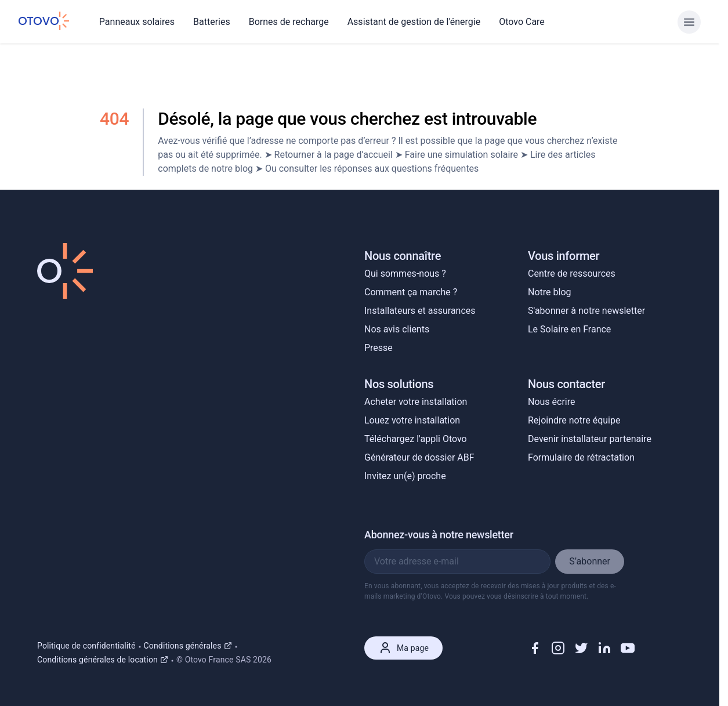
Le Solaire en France (569, 329)
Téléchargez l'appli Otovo (416, 439)
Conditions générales (188, 646)
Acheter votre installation (416, 402)
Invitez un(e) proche (405, 476)
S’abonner (590, 561)
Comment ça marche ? (411, 292)
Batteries (212, 22)
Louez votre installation (412, 420)
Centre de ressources (572, 274)
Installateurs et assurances (420, 311)
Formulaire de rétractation (581, 457)
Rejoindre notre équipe (574, 420)
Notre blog (549, 292)
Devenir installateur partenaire (590, 439)
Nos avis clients (397, 329)
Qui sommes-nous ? (405, 274)
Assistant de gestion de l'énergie (414, 22)
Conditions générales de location (103, 660)
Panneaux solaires (137, 22)
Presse (379, 348)
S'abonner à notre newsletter (586, 311)
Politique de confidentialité (86, 646)
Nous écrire (552, 402)
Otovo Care (522, 22)
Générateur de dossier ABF (419, 457)
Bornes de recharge (289, 22)
